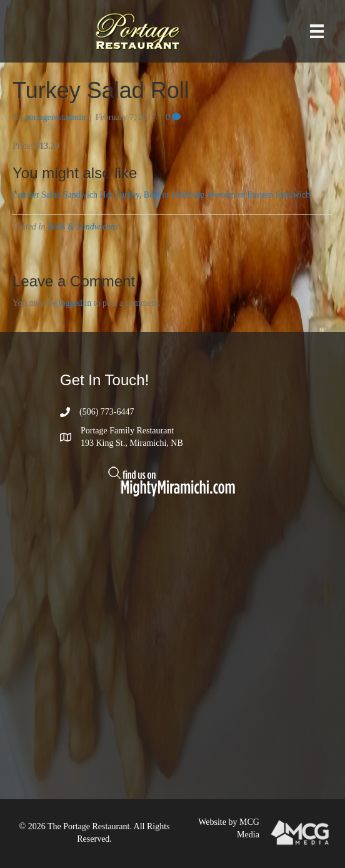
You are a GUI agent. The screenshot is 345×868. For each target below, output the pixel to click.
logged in (75, 303)
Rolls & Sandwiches (83, 227)
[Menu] (317, 32)
